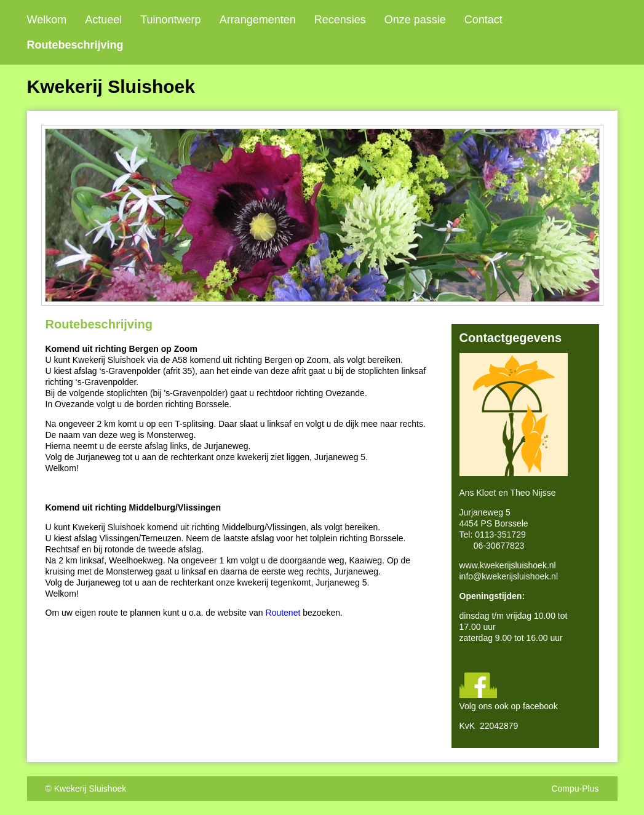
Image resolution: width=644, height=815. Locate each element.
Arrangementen (258, 20)
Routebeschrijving (75, 45)
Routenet (283, 613)
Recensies (340, 20)
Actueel (103, 20)
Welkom (47, 20)
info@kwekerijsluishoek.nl (509, 576)
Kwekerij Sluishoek (90, 789)
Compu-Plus (575, 789)
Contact (483, 20)
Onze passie (415, 20)
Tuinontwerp (170, 20)
